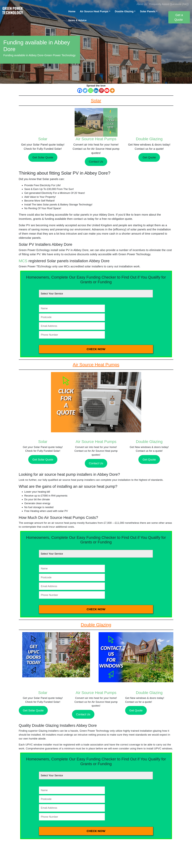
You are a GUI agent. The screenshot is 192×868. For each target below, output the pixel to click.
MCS (23, 261)
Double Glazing (124, 11)
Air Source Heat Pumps (94, 11)
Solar (43, 139)
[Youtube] (107, 90)
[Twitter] (85, 90)
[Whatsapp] (91, 90)
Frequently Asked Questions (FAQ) (169, 4)
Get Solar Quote (43, 157)
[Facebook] (80, 90)
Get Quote (149, 157)
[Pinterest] (101, 90)
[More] (112, 90)
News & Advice (77, 20)
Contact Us (96, 162)
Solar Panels (148, 11)
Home (72, 11)
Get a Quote (179, 17)
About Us (142, 4)
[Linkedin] (96, 90)
